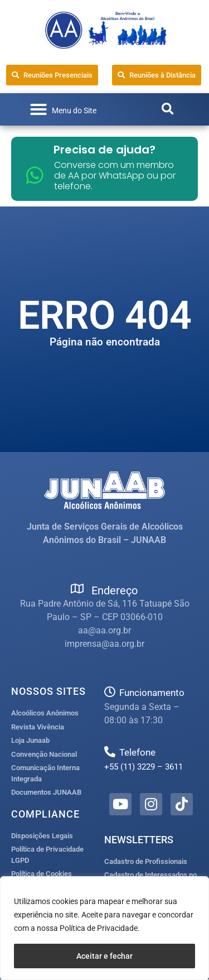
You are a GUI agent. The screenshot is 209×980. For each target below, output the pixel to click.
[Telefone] (110, 752)
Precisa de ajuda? (104, 150)
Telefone (137, 752)
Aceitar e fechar (104, 956)
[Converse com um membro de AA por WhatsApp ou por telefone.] (35, 175)
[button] (63, 109)
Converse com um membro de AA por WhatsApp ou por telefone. (115, 176)
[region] (104, 928)
